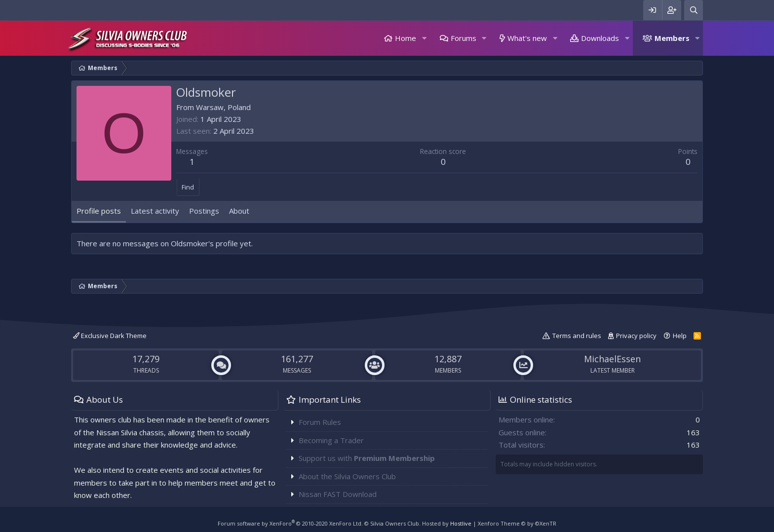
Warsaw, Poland (223, 107)
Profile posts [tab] (99, 211)
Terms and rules (577, 336)
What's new (527, 38)
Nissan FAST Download (338, 494)
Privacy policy (636, 336)
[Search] (694, 10)
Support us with (367, 458)
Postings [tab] (204, 211)
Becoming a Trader (331, 440)
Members (672, 38)
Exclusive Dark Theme (110, 336)
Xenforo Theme (517, 523)
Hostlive (461, 523)
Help (680, 336)
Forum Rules (320, 422)
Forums (464, 38)
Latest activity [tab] (155, 211)
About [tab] (239, 211)
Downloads (600, 38)
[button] (424, 38)
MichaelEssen (612, 359)
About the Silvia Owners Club (347, 476)
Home (406, 38)
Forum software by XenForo (290, 523)
